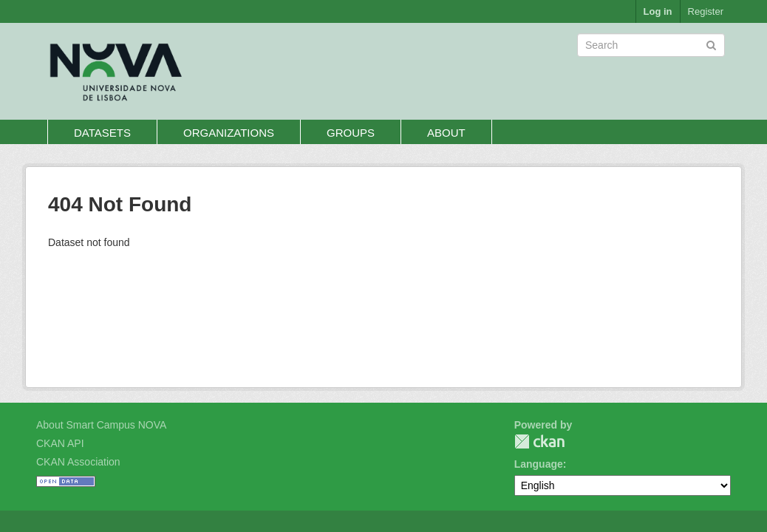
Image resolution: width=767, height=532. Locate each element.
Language (539, 464)
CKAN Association (78, 462)
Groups (351, 133)
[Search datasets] (651, 45)
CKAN (539, 441)
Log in (658, 11)
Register (706, 11)
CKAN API (60, 443)
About (446, 133)
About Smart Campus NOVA (101, 425)
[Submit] (711, 44)
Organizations (229, 133)
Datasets (102, 133)
